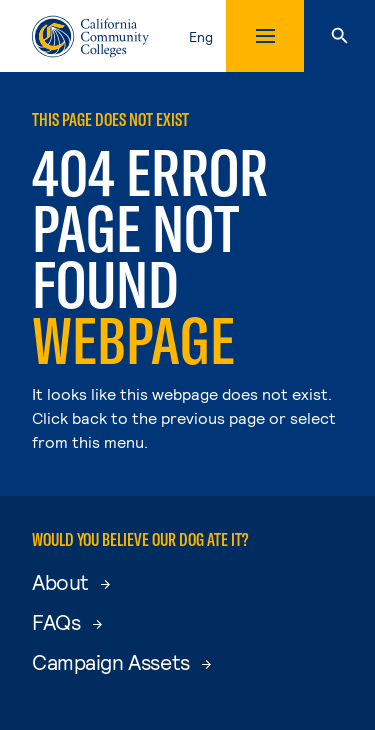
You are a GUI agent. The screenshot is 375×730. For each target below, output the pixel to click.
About (71, 581)
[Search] (339, 36)
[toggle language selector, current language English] (205, 36)
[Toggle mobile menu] (265, 36)
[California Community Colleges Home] (90, 36)
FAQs (67, 621)
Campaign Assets (121, 661)
